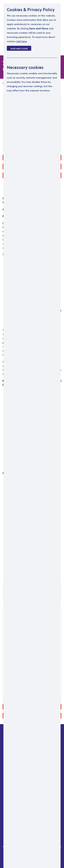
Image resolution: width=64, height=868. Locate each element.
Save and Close (19, 48)
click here (22, 41)
